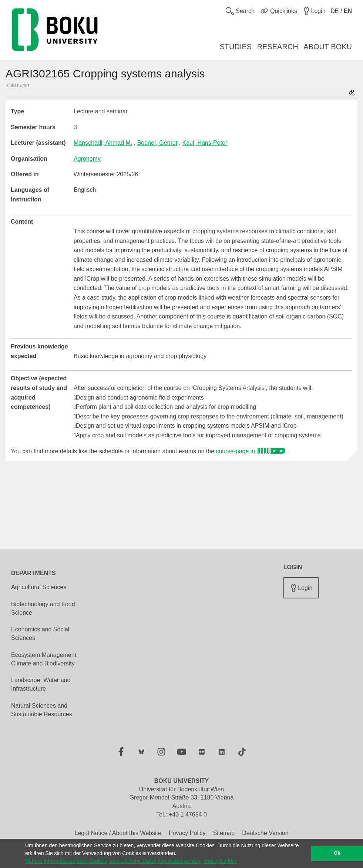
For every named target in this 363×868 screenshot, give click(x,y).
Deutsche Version (265, 833)
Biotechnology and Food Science (43, 608)
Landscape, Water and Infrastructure (41, 684)
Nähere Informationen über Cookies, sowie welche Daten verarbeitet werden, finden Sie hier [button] (131, 861)
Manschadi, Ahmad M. (103, 143)
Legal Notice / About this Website (118, 833)
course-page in (251, 451)
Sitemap (224, 833)
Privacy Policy (187, 833)
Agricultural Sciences (39, 587)
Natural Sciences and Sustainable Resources (42, 710)
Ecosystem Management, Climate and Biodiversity (45, 659)
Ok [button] (337, 853)
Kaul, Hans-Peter (205, 143)
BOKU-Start (17, 86)
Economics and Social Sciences (40, 634)
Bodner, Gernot (157, 143)
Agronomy (87, 159)
